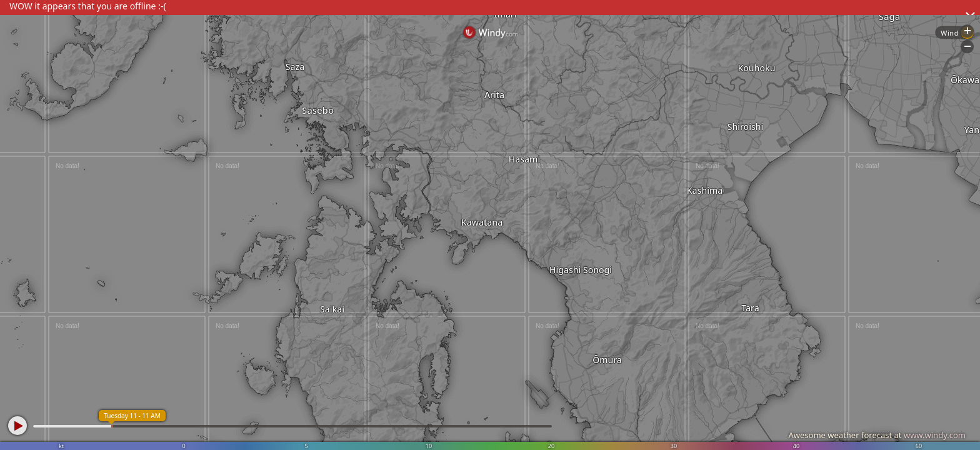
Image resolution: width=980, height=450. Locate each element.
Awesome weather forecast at (877, 435)
